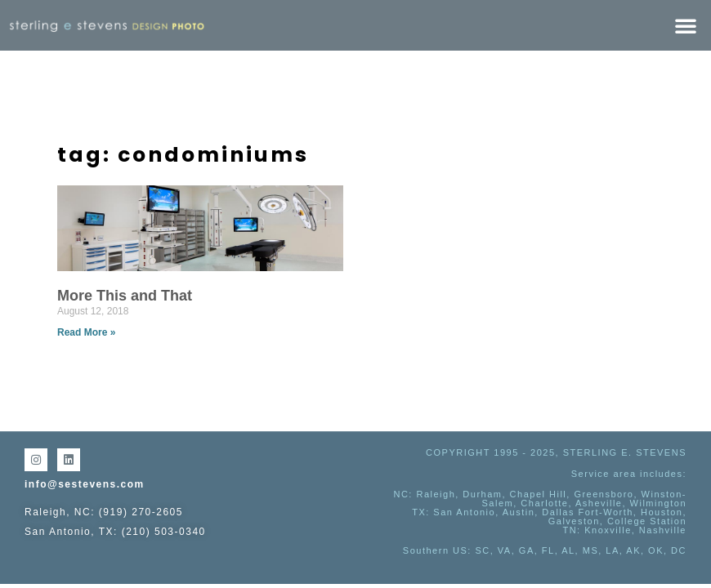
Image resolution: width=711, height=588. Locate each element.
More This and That (125, 296)
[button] (686, 25)
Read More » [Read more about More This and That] (86, 332)
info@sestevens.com (85, 484)
